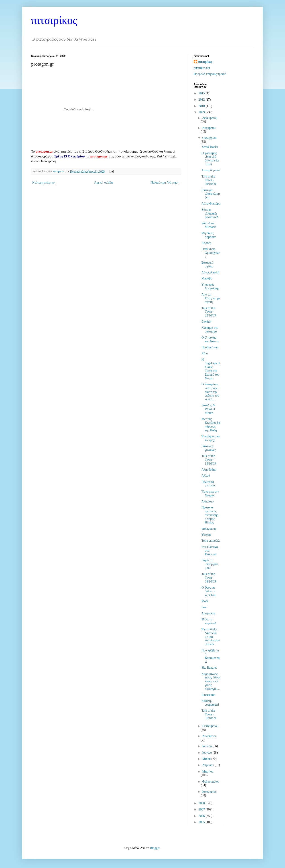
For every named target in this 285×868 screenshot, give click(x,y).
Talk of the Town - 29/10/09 (209, 180)
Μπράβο (207, 278)
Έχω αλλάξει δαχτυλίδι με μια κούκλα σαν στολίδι (211, 637)
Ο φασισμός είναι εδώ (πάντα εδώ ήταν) (210, 159)
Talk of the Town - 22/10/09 (209, 312)
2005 (202, 822)
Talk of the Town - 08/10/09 (209, 578)
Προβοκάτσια (210, 347)
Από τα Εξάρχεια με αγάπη (211, 298)
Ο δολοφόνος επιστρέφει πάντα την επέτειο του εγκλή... (210, 392)
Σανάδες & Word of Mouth (208, 409)
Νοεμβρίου (209, 128)
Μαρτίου (208, 772)
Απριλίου (208, 765)
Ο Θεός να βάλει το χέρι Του (209, 591)
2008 (202, 803)
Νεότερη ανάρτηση (44, 183)
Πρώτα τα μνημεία (208, 484)
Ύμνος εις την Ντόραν (210, 494)
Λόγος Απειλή (210, 272)
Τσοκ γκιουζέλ (211, 541)
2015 (202, 93)
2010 (202, 106)
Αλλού (206, 476)
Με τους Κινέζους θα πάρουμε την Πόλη (211, 425)
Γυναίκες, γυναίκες (209, 448)
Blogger (155, 848)
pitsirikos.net (202, 68)
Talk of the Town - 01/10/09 (209, 714)
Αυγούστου (209, 736)
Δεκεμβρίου (210, 118)
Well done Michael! (209, 225)
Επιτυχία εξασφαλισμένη (211, 194)
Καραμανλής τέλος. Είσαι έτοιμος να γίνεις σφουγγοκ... (211, 681)
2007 (202, 809)
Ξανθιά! (207, 322)
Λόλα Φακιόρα (211, 204)
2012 (202, 100)
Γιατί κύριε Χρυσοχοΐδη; (211, 253)
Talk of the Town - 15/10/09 (209, 460)
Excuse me (208, 695)
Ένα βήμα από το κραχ (211, 438)
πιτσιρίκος (54, 20)
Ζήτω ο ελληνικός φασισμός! (210, 214)
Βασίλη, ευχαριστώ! (210, 703)
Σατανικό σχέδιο (207, 265)
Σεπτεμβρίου (210, 726)
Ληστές (206, 243)
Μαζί (205, 601)
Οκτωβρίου (209, 138)
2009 (202, 112)
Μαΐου (207, 759)
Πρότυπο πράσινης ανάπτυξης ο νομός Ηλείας (210, 515)
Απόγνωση (208, 613)
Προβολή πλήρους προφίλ (210, 74)
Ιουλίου (207, 746)
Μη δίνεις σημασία (209, 235)
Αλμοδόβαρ (209, 470)
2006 (202, 816)
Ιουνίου (207, 753)
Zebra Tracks (210, 147)
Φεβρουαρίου (211, 782)
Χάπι (205, 353)
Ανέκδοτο (208, 501)
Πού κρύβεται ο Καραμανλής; (211, 656)
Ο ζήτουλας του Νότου (210, 339)
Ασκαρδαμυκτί (211, 170)
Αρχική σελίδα (103, 183)
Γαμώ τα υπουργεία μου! (210, 564)
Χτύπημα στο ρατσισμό (210, 330)
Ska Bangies (209, 668)
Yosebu (206, 535)
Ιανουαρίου (209, 792)
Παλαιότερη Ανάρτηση (165, 183)
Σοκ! (205, 607)
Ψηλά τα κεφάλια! (209, 621)
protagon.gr (44, 151)
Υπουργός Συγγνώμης (210, 287)
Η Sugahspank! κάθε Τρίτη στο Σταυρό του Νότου (211, 369)
